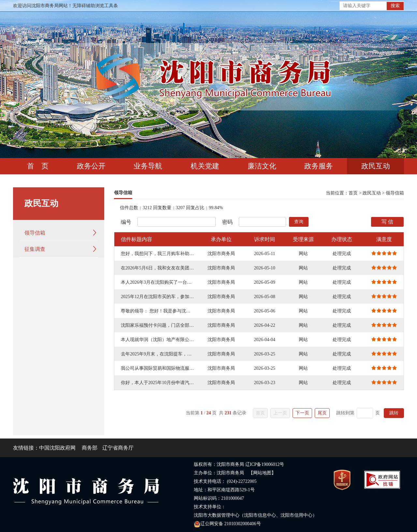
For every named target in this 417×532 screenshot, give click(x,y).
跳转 (394, 413)
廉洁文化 (262, 166)
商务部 (90, 448)
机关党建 (205, 166)
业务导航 (148, 166)
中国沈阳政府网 (57, 448)
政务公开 (91, 166)
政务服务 (319, 166)
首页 (353, 193)
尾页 (322, 413)
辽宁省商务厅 (118, 448)
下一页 (302, 413)
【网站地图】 (262, 473)
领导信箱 (35, 233)
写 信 (387, 222)
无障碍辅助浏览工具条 (95, 6)
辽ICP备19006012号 (265, 464)
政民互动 (376, 166)
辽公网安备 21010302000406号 (227, 524)
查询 (299, 222)
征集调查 (35, 249)
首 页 (38, 166)
